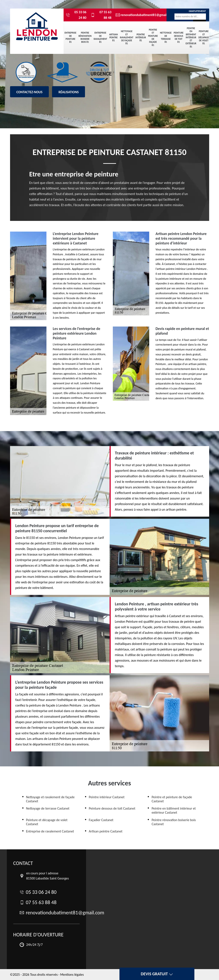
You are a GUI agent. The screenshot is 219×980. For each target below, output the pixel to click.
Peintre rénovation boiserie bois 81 (85, 37)
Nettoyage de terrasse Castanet (48, 808)
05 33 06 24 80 (76, 15)
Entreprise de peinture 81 (71, 37)
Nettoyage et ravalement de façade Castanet (50, 799)
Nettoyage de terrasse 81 (166, 37)
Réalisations (69, 92)
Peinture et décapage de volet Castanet (47, 822)
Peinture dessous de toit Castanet (112, 808)
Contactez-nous (30, 92)
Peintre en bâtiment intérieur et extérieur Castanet (174, 810)
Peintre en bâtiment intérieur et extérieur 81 (191, 38)
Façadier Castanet (101, 820)
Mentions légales (72, 975)
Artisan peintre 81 (113, 38)
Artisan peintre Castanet (106, 831)
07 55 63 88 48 (101, 15)
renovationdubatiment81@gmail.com (138, 15)
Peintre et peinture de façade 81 (153, 37)
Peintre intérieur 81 (141, 38)
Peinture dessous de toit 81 (179, 37)
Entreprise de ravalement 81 (101, 37)
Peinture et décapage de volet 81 (204, 37)
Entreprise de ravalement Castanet (50, 831)
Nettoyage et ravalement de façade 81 (127, 37)
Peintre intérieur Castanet (107, 797)
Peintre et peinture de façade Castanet (172, 799)
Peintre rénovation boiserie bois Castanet (174, 822)
